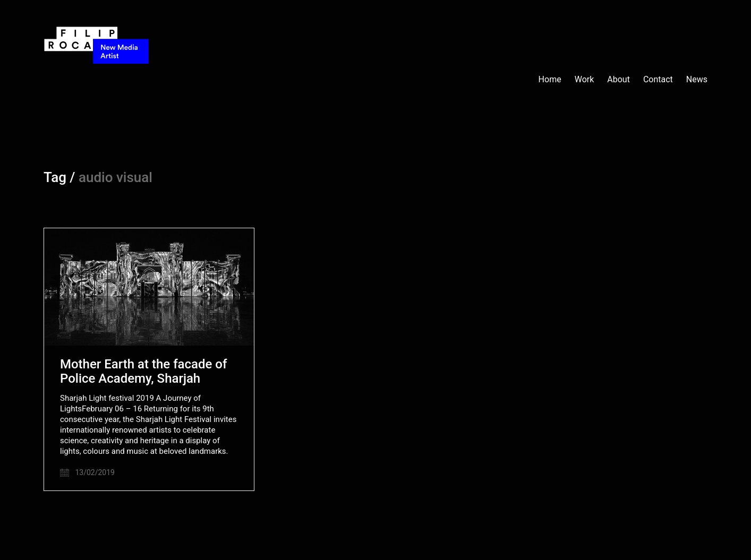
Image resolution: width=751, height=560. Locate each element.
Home (550, 79)
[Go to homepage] (97, 80)
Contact (658, 79)
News (697, 79)
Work (584, 79)
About (618, 79)
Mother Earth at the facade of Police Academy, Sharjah (143, 371)
